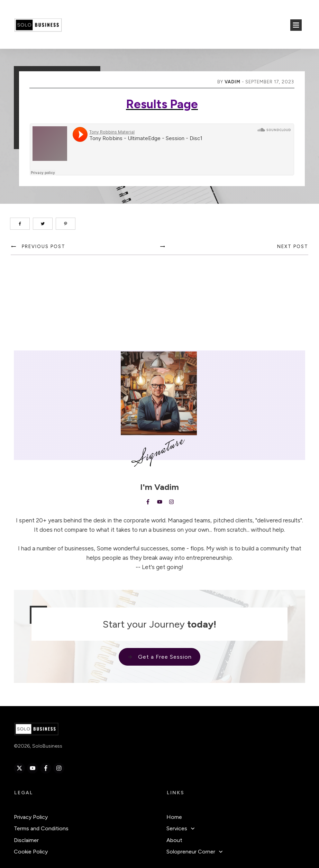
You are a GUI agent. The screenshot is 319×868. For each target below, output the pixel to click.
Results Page (162, 104)
